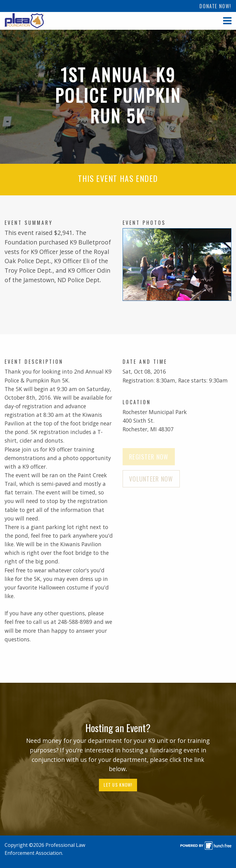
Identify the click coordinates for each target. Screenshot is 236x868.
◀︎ (132, 271)
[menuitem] (215, 6)
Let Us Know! (118, 785)
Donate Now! (215, 6)
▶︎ (227, 271)
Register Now (149, 457)
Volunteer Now (151, 479)
